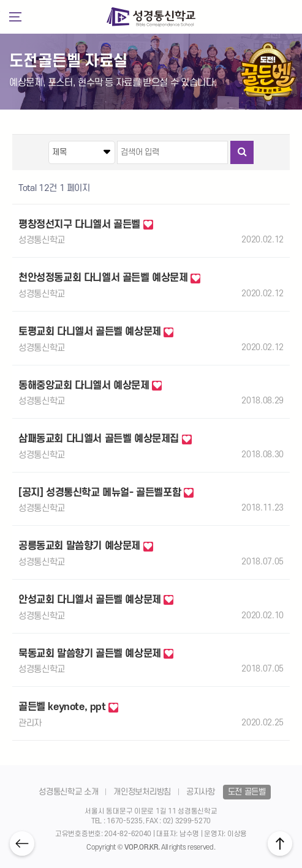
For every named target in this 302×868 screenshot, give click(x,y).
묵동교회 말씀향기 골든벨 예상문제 (96, 654)
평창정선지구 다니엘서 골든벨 (86, 225)
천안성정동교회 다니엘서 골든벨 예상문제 (109, 278)
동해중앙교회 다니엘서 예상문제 (90, 386)
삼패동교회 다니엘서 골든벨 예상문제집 (105, 439)
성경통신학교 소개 (68, 792)
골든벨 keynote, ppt (68, 707)
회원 (285, 17)
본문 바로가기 (0, 66)
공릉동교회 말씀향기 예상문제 (86, 546)
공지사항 (201, 792)
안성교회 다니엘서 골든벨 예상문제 (96, 600)
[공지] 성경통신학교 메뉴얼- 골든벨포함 (106, 493)
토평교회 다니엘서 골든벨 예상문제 (96, 332)
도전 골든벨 (247, 792)
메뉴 (15, 17)
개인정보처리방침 (142, 792)
